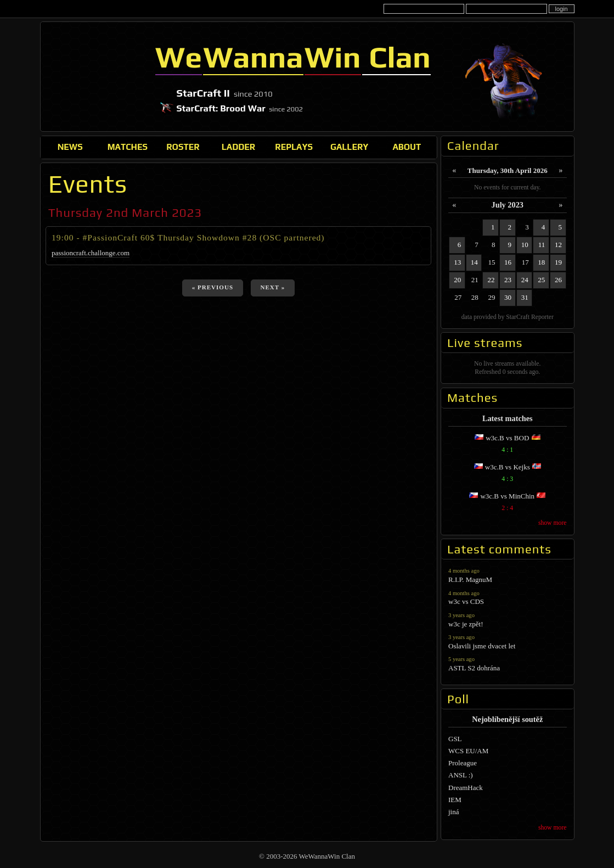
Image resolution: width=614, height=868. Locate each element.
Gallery (349, 147)
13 (457, 262)
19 (558, 262)
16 (508, 262)
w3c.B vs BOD (508, 445)
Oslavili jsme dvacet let (508, 642)
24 (525, 280)
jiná (454, 812)
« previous (213, 287)
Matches (128, 147)
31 (525, 297)
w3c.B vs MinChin (508, 503)
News (70, 147)
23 (508, 280)
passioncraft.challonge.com (91, 253)
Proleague (463, 763)
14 (474, 262)
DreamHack (466, 788)
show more (553, 523)
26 (558, 280)
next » (273, 287)
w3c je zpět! (508, 620)
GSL (455, 739)
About (407, 147)
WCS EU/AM (468, 751)
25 (541, 280)
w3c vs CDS (508, 598)
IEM (455, 800)
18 (541, 262)
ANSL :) (461, 775)
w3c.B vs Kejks (508, 474)
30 (508, 297)
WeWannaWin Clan (96, 76)
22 (491, 280)
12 (558, 245)
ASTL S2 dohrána (508, 663)
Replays (294, 147)
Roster (183, 147)
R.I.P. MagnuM (508, 575)
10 (525, 245)
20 (457, 280)
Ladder (239, 147)
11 (542, 245)
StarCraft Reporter (530, 317)
